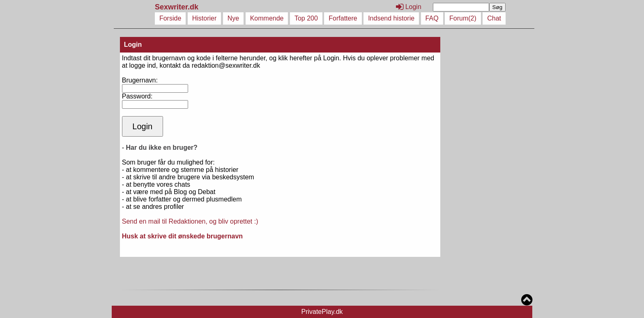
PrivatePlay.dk (322, 312)
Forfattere (343, 18)
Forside (170, 18)
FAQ (432, 18)
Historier (205, 18)
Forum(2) (463, 18)
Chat (494, 18)
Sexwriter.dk (178, 7)
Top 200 (306, 18)
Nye (233, 18)
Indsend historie (391, 18)
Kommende (267, 18)
